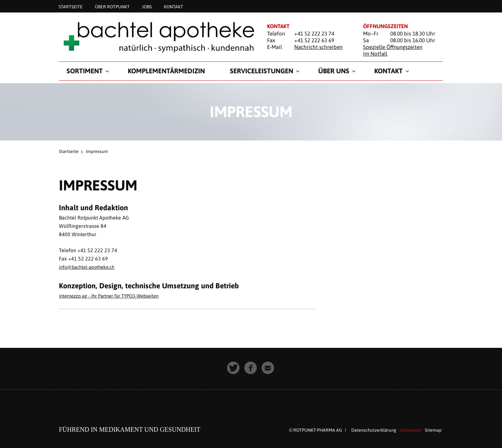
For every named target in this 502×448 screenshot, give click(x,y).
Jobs (147, 6)
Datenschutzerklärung (374, 430)
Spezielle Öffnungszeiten (393, 47)
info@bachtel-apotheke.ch (89, 267)
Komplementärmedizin (166, 71)
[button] (234, 368)
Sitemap (433, 430)
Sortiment (85, 71)
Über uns (334, 71)
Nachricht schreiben (318, 47)
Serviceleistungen (262, 71)
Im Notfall (375, 54)
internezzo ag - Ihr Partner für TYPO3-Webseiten (114, 296)
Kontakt (174, 6)
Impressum (411, 430)
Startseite (71, 6)
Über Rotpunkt (112, 6)
